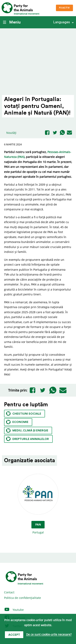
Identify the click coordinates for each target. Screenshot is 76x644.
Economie (17, 422)
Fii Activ (64, 8)
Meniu (12, 22)
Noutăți (11, 133)
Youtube (14, 610)
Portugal (38, 504)
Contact (9, 592)
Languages (62, 22)
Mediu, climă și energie (27, 431)
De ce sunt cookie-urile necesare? (49, 635)
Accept (14, 635)
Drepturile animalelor (27, 439)
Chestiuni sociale (24, 414)
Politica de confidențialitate (22, 598)
